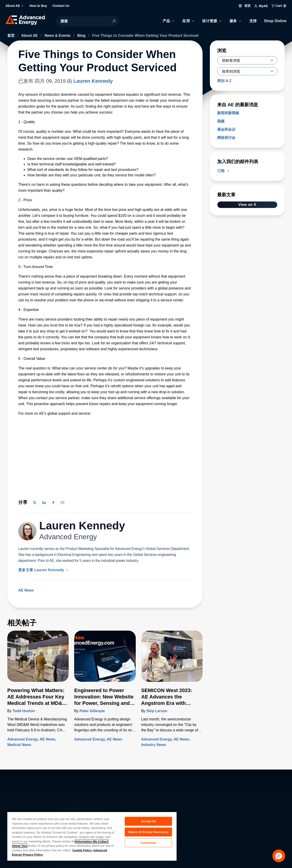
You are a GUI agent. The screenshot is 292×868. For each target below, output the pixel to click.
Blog (82, 36)
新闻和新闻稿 (228, 113)
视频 (221, 121)
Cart (279, 6)
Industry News (154, 745)
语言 (245, 6)
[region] (92, 836)
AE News (26, 590)
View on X (247, 205)
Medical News (19, 745)
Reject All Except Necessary (148, 832)
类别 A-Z (224, 81)
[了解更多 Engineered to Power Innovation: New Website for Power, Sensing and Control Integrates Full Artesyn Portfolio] (105, 659)
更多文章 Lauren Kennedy (44, 570)
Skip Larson (157, 711)
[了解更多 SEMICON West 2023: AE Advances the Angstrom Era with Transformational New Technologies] (172, 659)
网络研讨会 (226, 138)
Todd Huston (24, 711)
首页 (11, 36)
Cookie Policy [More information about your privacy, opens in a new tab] (82, 850)
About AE (30, 36)
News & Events (58, 36)
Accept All (148, 821)
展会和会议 (226, 129)
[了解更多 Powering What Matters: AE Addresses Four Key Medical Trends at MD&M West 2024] (38, 659)
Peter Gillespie (92, 711)
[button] (279, 856)
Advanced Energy (23, 739)
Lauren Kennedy (93, 81)
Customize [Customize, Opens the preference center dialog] (148, 844)
